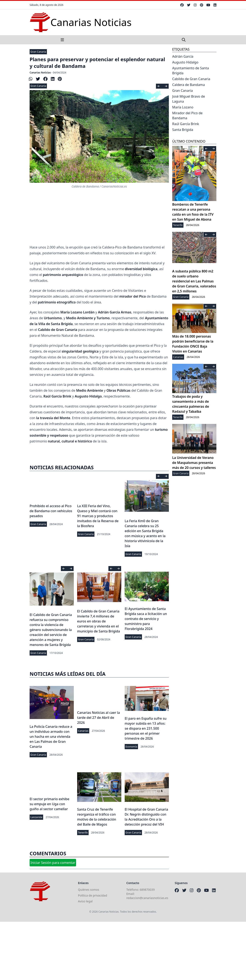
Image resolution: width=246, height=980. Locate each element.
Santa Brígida (183, 130)
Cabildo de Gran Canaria (191, 79)
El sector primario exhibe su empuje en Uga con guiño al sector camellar (49, 804)
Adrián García (183, 56)
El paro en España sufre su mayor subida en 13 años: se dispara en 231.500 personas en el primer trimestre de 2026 (146, 728)
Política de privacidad (93, 895)
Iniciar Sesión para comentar (53, 863)
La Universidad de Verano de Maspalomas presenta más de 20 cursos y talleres (194, 463)
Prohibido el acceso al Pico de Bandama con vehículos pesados (51, 511)
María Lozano (183, 107)
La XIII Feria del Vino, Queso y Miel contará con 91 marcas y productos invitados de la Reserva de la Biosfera (98, 516)
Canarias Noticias (40, 73)
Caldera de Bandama (189, 85)
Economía (131, 747)
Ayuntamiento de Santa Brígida (191, 71)
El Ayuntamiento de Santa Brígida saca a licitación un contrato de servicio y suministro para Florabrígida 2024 (146, 619)
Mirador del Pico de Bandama (187, 116)
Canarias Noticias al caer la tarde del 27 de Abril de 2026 (99, 718)
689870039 (147, 890)
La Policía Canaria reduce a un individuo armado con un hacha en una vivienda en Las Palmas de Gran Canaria (51, 737)
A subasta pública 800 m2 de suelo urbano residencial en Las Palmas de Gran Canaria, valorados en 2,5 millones (194, 281)
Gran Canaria (38, 52)
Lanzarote (36, 817)
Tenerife (83, 833)
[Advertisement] (123, 951)
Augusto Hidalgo (185, 62)
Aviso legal (85, 901)
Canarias (83, 731)
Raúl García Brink (186, 124)
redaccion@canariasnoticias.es (147, 898)
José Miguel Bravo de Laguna (189, 99)
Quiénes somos (88, 890)
